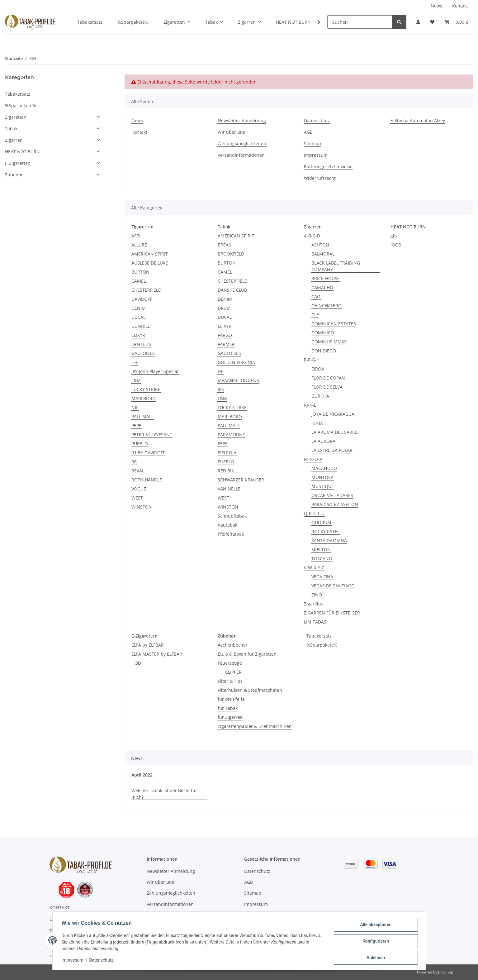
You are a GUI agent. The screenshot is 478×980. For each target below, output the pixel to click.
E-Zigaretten (18, 163)
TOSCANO (322, 559)
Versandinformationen (241, 155)
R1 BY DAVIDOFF (148, 453)
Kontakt (460, 6)
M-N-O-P (313, 459)
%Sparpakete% (322, 645)
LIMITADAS (315, 622)
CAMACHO (322, 287)
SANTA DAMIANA (329, 540)
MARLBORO (144, 398)
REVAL (138, 471)
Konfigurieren (375, 942)
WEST (137, 498)
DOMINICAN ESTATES (334, 324)
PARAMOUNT (231, 435)
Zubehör (14, 175)
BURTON (140, 272)
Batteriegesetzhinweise (328, 167)
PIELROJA (227, 453)
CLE (315, 315)
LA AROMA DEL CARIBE (335, 432)
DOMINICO (323, 333)
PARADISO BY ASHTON (335, 504)
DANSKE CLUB (232, 290)
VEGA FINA (322, 577)
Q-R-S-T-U (314, 513)
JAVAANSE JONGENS (238, 380)
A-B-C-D (312, 236)
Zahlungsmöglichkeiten (242, 143)
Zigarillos (313, 604)
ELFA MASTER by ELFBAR (157, 654)
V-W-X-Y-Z (314, 568)
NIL (135, 407)
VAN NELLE (229, 489)
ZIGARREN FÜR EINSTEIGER (332, 613)
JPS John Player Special (155, 371)
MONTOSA (322, 477)
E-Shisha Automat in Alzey (418, 120)
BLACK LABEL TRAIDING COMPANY (336, 266)
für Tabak (228, 708)
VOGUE (139, 489)
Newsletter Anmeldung (242, 120)
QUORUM (321, 522)
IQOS (396, 245)
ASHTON (320, 245)
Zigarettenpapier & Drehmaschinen (255, 726)
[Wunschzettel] (432, 22)
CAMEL (139, 281)
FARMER (226, 344)
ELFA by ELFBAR (148, 645)
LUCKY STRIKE (146, 389)
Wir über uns (231, 132)
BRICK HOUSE (326, 278)
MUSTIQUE (323, 486)
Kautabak (227, 525)
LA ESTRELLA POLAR (332, 450)
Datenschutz (317, 120)
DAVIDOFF (142, 299)
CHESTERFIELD (146, 290)
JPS (221, 389)
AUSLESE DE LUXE (150, 263)
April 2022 (142, 775)
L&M (136, 380)
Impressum (316, 155)
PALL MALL (142, 416)
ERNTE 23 (141, 344)
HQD (136, 663)
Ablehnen (375, 958)
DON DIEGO (324, 351)
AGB (308, 132)
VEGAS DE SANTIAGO (333, 586)
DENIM (139, 308)
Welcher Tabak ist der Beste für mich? (164, 794)
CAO (316, 296)
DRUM (224, 308)
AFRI (136, 236)
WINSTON (142, 507)
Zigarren (14, 140)
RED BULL (228, 471)
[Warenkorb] (456, 22)
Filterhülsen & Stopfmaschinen (250, 690)
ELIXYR (138, 335)
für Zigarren (230, 717)
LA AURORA (323, 441)
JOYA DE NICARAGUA (333, 414)
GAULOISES (143, 353)
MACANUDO (324, 468)
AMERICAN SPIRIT (150, 254)
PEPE (136, 425)
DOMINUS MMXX (329, 342)
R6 (134, 462)
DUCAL (138, 317)
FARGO (225, 335)
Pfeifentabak (231, 534)
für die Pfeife (231, 699)
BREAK (225, 245)
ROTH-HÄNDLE (147, 480)
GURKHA (320, 396)
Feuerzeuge (230, 663)
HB (134, 362)
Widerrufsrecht (320, 178)
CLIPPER (233, 672)
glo (394, 236)
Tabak (11, 129)
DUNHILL (141, 326)
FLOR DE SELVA (327, 387)
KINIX (317, 423)
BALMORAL (323, 254)
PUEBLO (140, 444)
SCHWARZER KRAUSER (241, 480)
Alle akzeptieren (375, 925)
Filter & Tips (230, 681)
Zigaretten (16, 117)
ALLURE (139, 245)
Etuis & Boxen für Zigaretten (247, 654)
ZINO (317, 595)
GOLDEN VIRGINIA (236, 362)
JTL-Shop (446, 972)
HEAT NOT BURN (22, 152)
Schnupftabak (232, 516)
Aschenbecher (233, 645)
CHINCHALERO (327, 306)
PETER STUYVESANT (152, 435)
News (436, 6)
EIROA (318, 369)
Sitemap (312, 143)
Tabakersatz (319, 636)
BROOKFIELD (231, 254)
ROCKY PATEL (325, 531)
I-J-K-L (310, 405)
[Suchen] (360, 22)
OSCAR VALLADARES (332, 495)
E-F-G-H (312, 360)
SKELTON (321, 550)
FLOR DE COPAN (328, 378)
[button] (418, 22)
